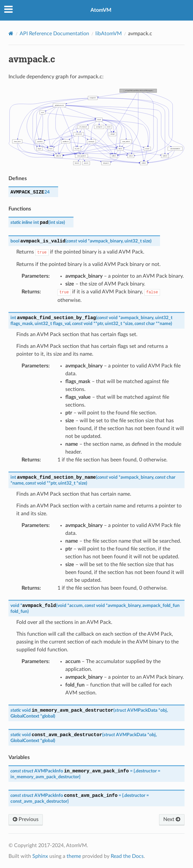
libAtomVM (109, 34)
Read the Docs (127, 856)
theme (74, 856)
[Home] (11, 33)
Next (172, 819)
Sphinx (40, 856)
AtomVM (101, 10)
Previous (26, 819)
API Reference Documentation (54, 34)
